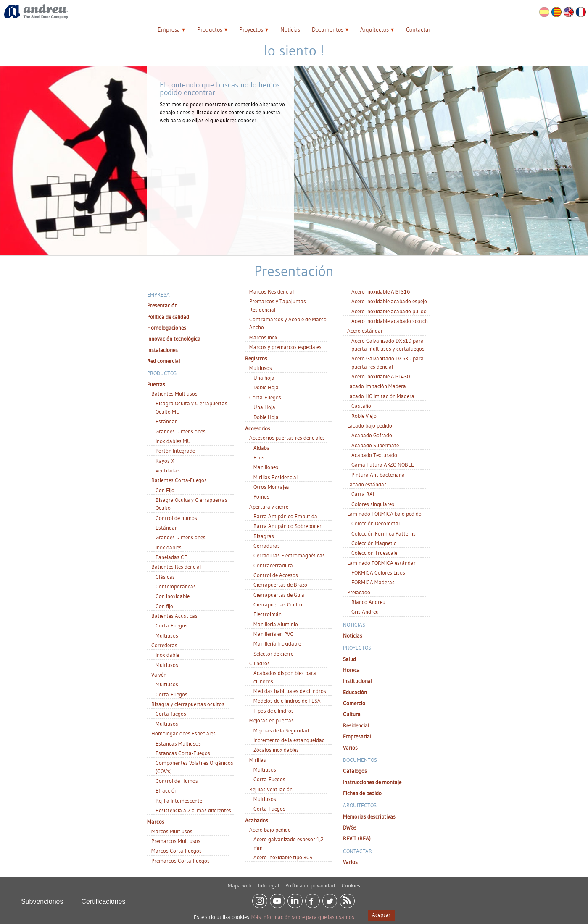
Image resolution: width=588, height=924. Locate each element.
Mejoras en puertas (272, 720)
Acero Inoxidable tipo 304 (283, 857)
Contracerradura (273, 565)
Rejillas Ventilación (271, 789)
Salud (349, 659)
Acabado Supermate (375, 445)
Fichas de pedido (362, 793)
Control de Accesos (276, 575)
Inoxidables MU (173, 441)
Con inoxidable (173, 596)
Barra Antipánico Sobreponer (287, 526)
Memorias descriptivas (369, 816)
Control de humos (176, 518)
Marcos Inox (263, 337)
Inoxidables (169, 547)
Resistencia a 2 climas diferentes (193, 810)
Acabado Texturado (374, 455)
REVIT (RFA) (357, 838)
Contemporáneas (176, 586)
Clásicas (165, 577)
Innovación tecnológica (174, 339)
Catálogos (355, 771)
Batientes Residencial (176, 567)
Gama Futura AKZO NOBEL (382, 465)
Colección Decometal (376, 523)
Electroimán (268, 614)
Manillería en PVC (273, 634)
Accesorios (258, 428)
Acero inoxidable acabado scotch (390, 321)
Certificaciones (104, 899)
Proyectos (251, 29)
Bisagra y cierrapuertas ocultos (188, 704)
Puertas (156, 384)
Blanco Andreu (368, 602)
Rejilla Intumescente (179, 801)
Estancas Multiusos (178, 743)
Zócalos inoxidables (276, 750)
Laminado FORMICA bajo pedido (384, 514)
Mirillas (258, 760)
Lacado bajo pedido (370, 425)
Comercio (354, 703)
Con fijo (164, 606)
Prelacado (359, 592)
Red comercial (163, 361)
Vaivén (159, 675)
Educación (355, 692)
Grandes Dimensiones (181, 431)
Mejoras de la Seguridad (281, 730)
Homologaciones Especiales (183, 733)
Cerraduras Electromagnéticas (289, 555)
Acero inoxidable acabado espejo (389, 301)
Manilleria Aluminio (276, 624)
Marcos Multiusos (172, 831)
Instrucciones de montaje (372, 782)
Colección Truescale (374, 553)
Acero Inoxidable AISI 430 (381, 376)
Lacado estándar (367, 484)
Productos (210, 29)
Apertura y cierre (269, 507)
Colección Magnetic (374, 543)
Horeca (351, 670)
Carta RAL (363, 494)
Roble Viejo (364, 416)
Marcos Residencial (272, 291)
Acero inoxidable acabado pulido (389, 311)
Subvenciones (42, 899)
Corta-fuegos (171, 714)
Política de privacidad (310, 882)
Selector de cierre (273, 654)
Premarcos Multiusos (176, 841)
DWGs (350, 827)
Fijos (259, 457)
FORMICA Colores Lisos (378, 572)
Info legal (269, 882)
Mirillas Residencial (276, 477)
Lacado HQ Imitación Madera (381, 396)
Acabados (257, 820)
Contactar (418, 29)
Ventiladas (168, 470)
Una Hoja (264, 407)
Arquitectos (374, 29)
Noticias (290, 29)
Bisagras (264, 536)
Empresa (169, 29)
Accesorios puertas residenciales (287, 438)
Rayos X (165, 461)
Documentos (328, 29)
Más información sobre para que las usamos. (303, 917)
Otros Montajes (271, 487)
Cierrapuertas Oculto (278, 604)
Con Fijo (165, 490)
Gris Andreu (365, 612)
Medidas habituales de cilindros (290, 691)
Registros (256, 358)
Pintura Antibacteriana (378, 475)
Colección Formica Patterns (384, 533)
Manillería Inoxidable (277, 643)
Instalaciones (162, 350)
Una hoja (264, 378)
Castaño (361, 406)
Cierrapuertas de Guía (279, 595)
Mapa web (240, 882)
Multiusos (167, 635)
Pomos (261, 496)
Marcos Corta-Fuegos (177, 850)
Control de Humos (177, 781)
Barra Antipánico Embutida (285, 516)
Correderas (164, 645)
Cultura (352, 714)
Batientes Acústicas (174, 616)
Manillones (266, 467)
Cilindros (260, 663)
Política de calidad (168, 317)
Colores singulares (373, 504)
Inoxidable (167, 655)
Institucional (357, 681)
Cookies (351, 882)
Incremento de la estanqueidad (289, 740)
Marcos (156, 822)
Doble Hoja (266, 387)
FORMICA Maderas (373, 582)
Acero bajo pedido (270, 829)
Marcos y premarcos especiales (285, 347)
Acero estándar (365, 331)
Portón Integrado (175, 451)
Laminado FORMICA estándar (381, 563)
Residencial (356, 725)
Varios (350, 748)
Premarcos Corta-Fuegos (181, 861)
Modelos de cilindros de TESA (287, 701)
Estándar (166, 421)
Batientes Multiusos (174, 394)
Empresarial (357, 736)
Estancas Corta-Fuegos (183, 753)
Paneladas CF (171, 557)
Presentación (162, 305)
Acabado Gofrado (372, 435)
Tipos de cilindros (274, 711)
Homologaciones (167, 328)
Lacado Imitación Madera (377, 386)
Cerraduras (267, 546)
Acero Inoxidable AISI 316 (381, 291)
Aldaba (262, 448)
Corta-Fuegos (171, 625)
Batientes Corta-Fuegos (179, 480)
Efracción (166, 790)
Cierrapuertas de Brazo (280, 585)
